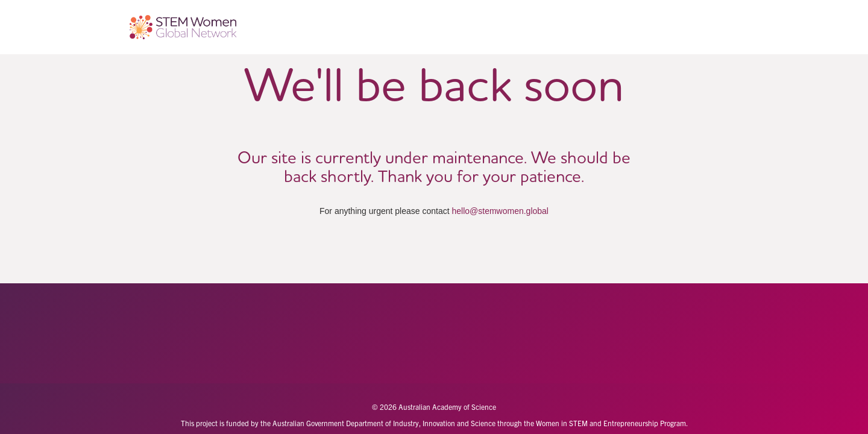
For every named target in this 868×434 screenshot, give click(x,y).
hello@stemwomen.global (500, 211)
